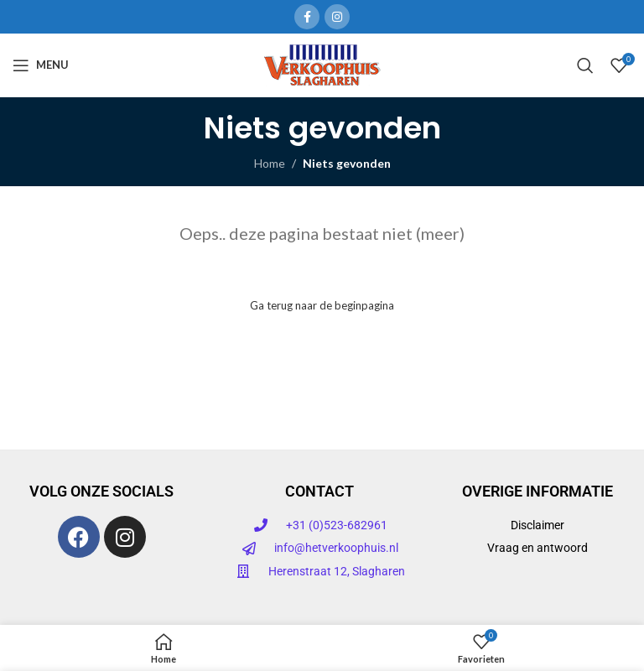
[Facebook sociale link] (307, 17)
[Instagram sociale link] (337, 17)
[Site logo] (322, 63)
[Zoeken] (585, 65)
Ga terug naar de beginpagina (322, 305)
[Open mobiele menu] (41, 65)
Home (270, 163)
